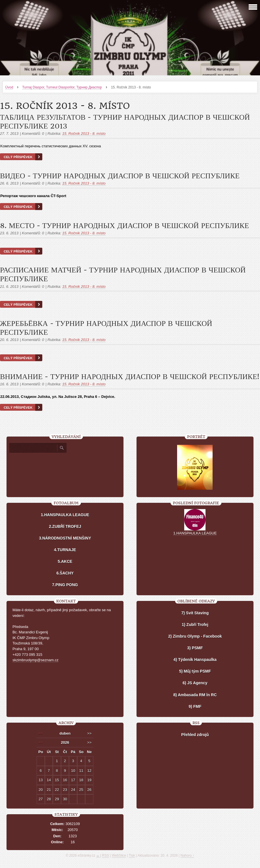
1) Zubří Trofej (195, 625)
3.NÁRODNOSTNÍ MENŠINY (65, 538)
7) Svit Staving (195, 613)
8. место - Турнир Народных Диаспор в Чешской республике (124, 226)
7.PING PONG (65, 585)
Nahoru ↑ (187, 855)
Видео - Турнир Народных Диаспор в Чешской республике (120, 176)
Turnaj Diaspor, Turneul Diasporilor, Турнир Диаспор (62, 87)
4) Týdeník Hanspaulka (195, 660)
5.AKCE (65, 561)
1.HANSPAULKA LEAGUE (65, 515)
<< (41, 733)
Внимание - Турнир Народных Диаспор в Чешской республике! (130, 377)
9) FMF (195, 706)
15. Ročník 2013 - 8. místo (84, 134)
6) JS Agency (195, 683)
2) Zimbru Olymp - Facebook (195, 636)
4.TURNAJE (65, 550)
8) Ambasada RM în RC (195, 695)
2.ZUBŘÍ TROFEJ (65, 526)
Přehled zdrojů (195, 735)
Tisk (132, 855)
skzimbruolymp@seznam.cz (35, 660)
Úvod (9, 87)
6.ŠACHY (65, 573)
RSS (105, 855)
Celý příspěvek (18, 157)
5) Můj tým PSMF (195, 671)
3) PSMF (195, 648)
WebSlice (119, 855)
